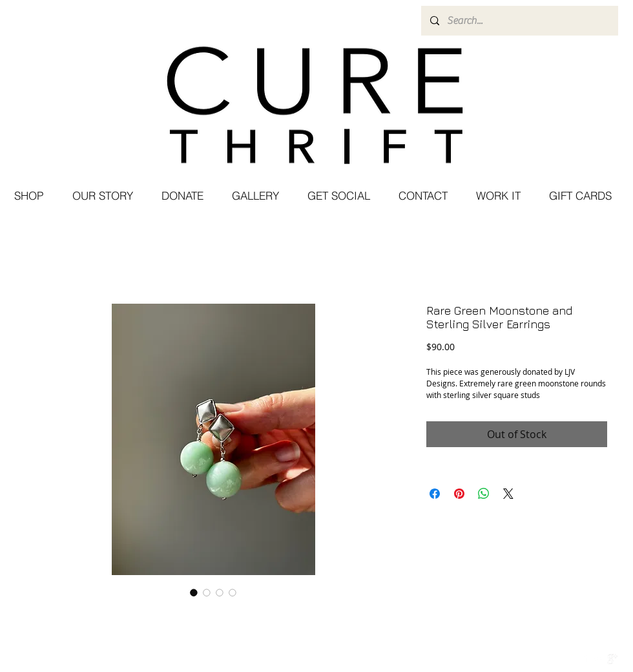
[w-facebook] (585, 659)
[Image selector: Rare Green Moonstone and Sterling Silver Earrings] (194, 593)
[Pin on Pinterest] (459, 494)
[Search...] (519, 21)
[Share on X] (508, 494)
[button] (338, 196)
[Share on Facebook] (435, 494)
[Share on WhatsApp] (484, 494)
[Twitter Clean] (599, 659)
